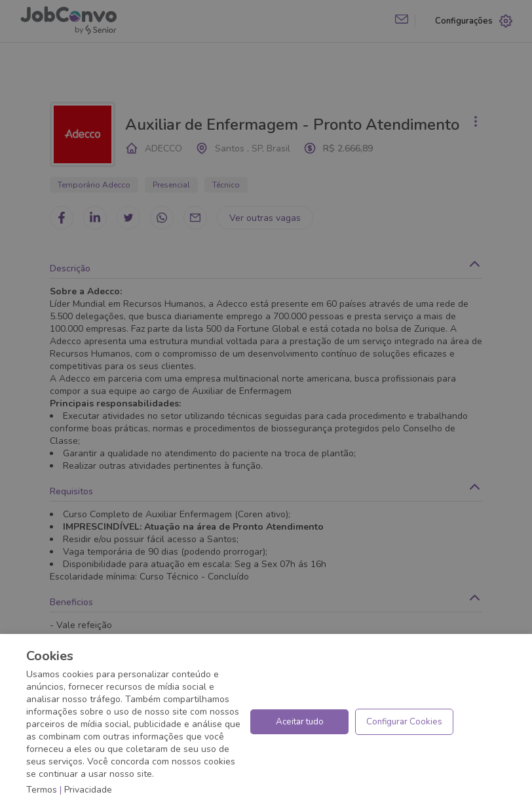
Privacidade (88, 790)
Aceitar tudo (300, 722)
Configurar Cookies (404, 722)
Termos (42, 790)
